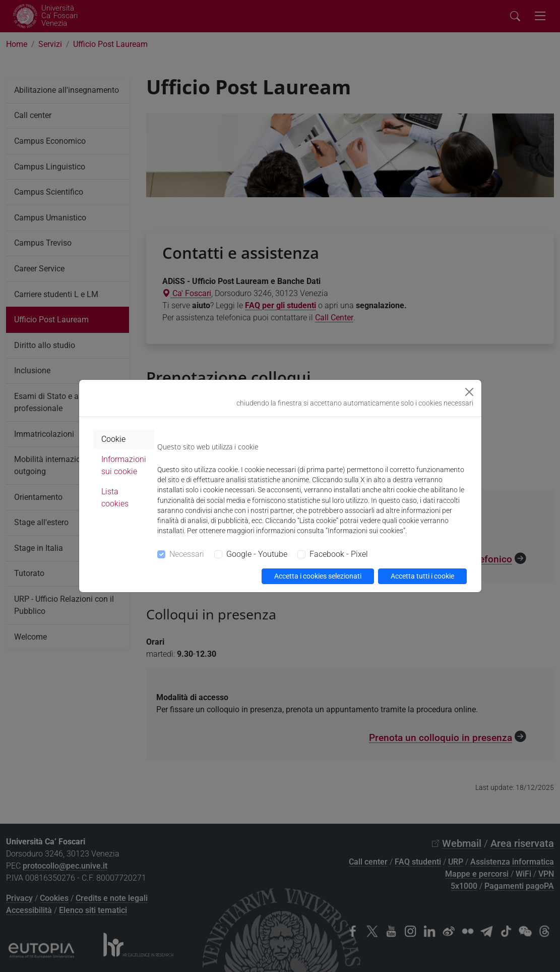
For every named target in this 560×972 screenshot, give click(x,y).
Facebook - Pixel (339, 554)
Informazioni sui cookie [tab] (124, 465)
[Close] (469, 392)
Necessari (187, 554)
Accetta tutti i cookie (422, 576)
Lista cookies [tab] (115, 498)
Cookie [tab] (113, 439)
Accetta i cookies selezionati (318, 576)
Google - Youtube (257, 554)
